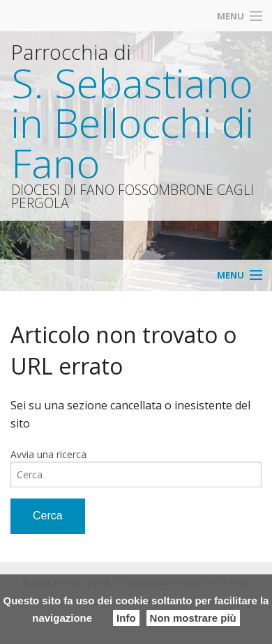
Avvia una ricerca (48, 454)
